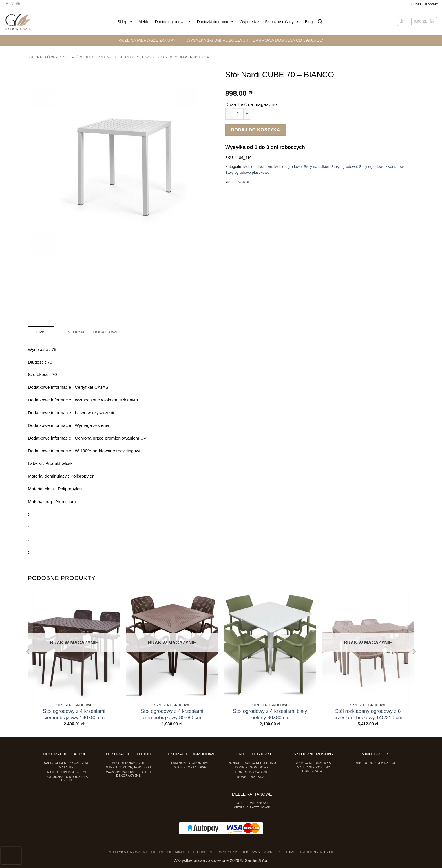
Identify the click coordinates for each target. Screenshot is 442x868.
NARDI (243, 182)
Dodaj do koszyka (256, 130)
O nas (416, 4)
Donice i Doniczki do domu (252, 762)
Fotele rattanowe (252, 803)
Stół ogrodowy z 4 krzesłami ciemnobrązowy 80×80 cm (172, 714)
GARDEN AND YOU (317, 852)
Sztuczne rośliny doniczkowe (314, 769)
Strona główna (43, 57)
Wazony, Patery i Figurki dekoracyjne (128, 774)
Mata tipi (67, 767)
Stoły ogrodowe (135, 57)
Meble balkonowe (258, 167)
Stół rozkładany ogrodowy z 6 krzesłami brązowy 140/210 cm (368, 714)
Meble (144, 22)
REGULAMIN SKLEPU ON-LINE (187, 852)
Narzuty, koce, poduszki (129, 767)
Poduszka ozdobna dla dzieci (67, 778)
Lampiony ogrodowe (190, 762)
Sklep (125, 22)
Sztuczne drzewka (314, 762)
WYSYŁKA (228, 852)
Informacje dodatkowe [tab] (92, 332)
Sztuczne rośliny (282, 22)
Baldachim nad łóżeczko (67, 762)
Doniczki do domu (215, 22)
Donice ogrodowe (173, 22)
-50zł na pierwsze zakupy (147, 40)
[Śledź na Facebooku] (7, 4)
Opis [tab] (41, 332)
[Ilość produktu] (238, 114)
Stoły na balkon (317, 167)
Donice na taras (252, 777)
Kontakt (431, 4)
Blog (309, 22)
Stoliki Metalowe (190, 767)
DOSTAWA (251, 852)
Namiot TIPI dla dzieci (67, 772)
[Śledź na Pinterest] (18, 4)
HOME (290, 852)
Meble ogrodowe (96, 57)
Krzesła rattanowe (252, 807)
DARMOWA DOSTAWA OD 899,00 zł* (288, 40)
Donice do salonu (252, 772)
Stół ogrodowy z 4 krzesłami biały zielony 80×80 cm (270, 714)
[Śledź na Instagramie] (12, 4)
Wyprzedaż (249, 22)
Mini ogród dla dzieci (375, 762)
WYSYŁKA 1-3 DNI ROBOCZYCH (217, 40)
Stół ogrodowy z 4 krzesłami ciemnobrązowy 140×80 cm (74, 714)
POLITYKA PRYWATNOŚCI (131, 852)
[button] (320, 22)
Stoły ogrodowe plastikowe (184, 57)
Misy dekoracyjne (128, 762)
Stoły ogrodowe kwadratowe (382, 167)
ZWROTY (272, 852)
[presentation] (11, 856)
